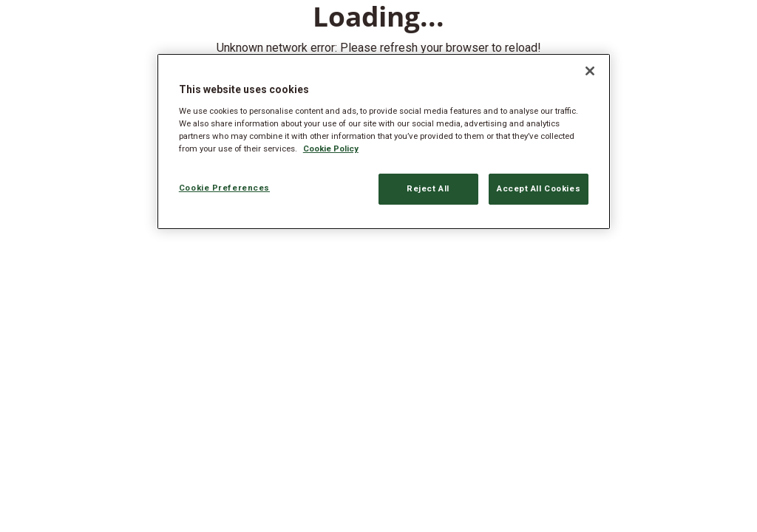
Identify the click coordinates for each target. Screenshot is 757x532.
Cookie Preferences (224, 188)
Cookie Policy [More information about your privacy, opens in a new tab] (331, 149)
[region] (384, 141)
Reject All (428, 188)
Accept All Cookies (539, 188)
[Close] (590, 71)
